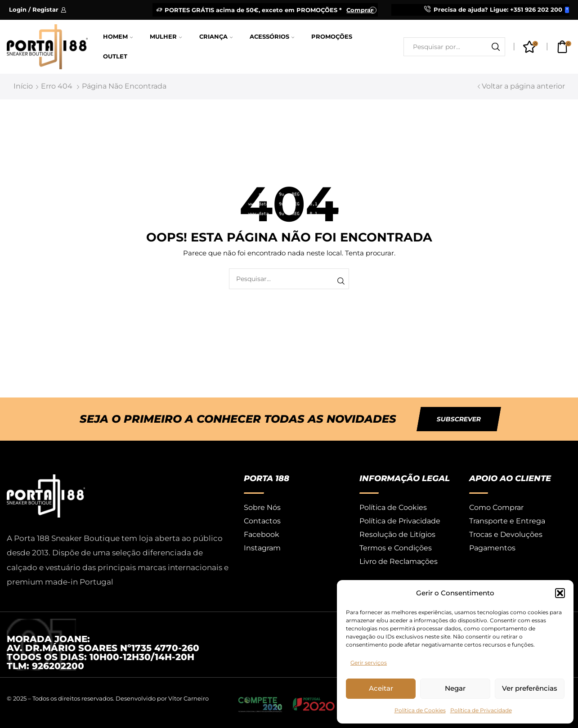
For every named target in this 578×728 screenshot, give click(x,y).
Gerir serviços (369, 663)
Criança (216, 37)
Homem (118, 37)
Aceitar (381, 688)
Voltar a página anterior (523, 86)
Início (23, 86)
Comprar (360, 10)
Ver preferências (530, 688)
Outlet (115, 56)
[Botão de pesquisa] (496, 47)
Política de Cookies (420, 710)
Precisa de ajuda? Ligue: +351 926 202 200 (498, 9)
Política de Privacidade (481, 710)
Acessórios (272, 37)
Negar (455, 688)
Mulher (166, 37)
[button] (560, 593)
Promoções (332, 37)
